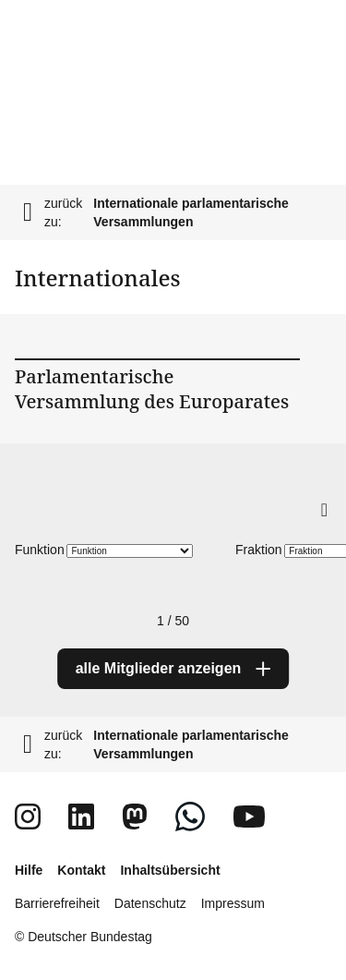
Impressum (233, 903)
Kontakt (81, 870)
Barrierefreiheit (57, 903)
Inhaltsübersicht (170, 870)
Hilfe (29, 870)
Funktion (40, 550)
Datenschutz (150, 903)
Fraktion (259, 550)
